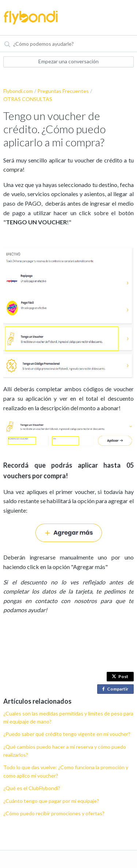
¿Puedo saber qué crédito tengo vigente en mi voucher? (67, 734)
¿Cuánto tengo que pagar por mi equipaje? (51, 801)
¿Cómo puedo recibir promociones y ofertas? (54, 813)
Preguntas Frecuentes (63, 91)
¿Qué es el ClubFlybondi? (32, 788)
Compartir (117, 689)
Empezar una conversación (68, 61)
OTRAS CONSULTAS (28, 99)
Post (120, 676)
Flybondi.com (18, 91)
